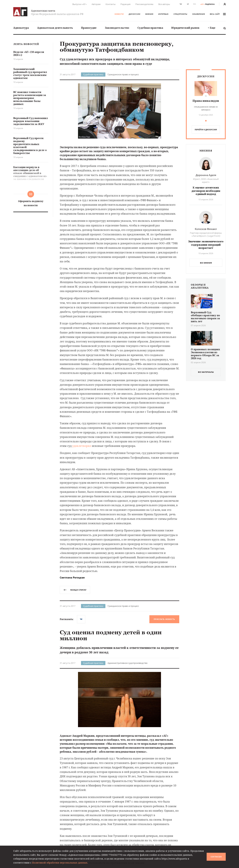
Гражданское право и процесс (123, 74)
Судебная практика (150, 28)
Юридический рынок (185, 28)
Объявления (199, 14)
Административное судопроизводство (128, 663)
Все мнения (206, 263)
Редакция (125, 4)
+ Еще (212, 28)
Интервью (163, 14)
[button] (173, 111)
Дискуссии (134, 14)
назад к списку (75, 590)
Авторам (96, 4)
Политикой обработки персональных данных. (60, 863)
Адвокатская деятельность (55, 28)
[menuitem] (21, 28)
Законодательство (117, 28)
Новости (119, 14)
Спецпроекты (180, 14)
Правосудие (89, 28)
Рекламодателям (144, 4)
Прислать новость (164, 619)
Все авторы (164, 4)
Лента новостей (26, 44)
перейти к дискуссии (206, 130)
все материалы (206, 372)
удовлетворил (82, 446)
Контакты (111, 4)
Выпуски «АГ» (80, 4)
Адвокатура (21, 28)
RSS (195, 4)
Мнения (149, 14)
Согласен (216, 857)
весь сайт (218, 14)
